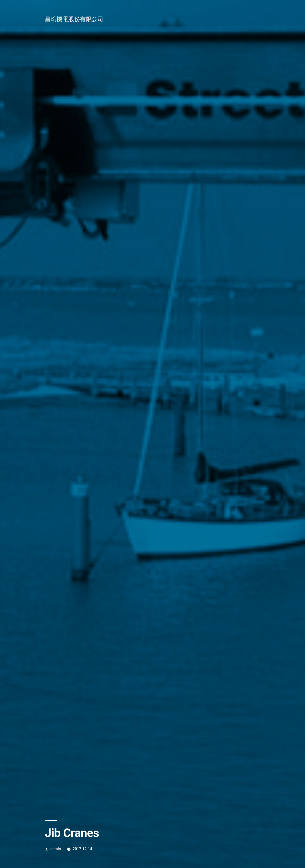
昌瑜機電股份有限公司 (74, 19)
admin (56, 849)
